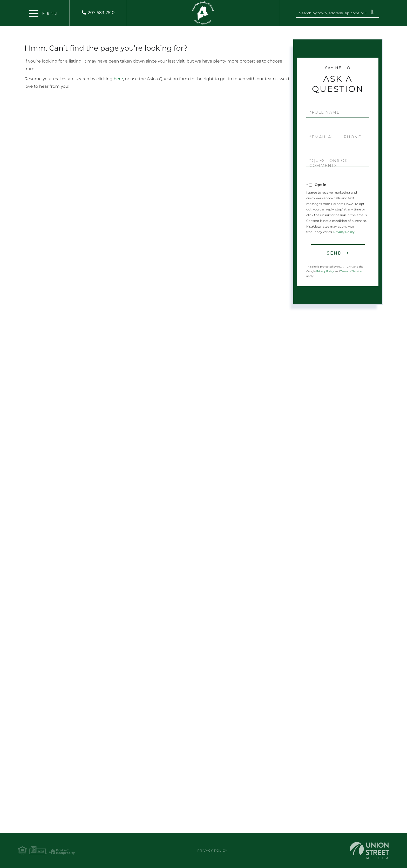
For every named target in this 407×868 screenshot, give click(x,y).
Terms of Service (351, 271)
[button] (372, 12)
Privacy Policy (344, 232)
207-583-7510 (101, 13)
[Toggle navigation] (34, 13)
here (118, 79)
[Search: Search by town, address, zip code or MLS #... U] (333, 13)
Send (334, 253)
